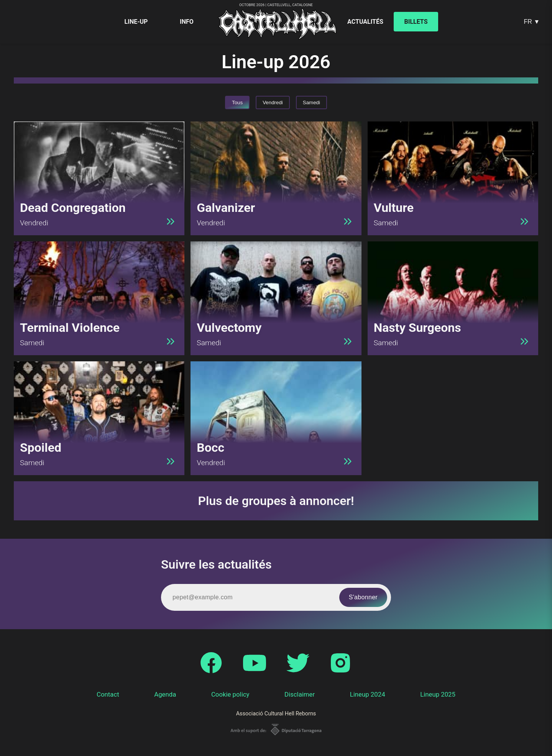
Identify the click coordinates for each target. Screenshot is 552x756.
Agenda (165, 694)
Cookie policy (230, 694)
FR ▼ (532, 22)
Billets (416, 22)
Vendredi (273, 102)
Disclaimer (300, 694)
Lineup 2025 (438, 694)
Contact (108, 694)
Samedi (311, 102)
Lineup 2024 (368, 694)
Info (187, 22)
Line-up (136, 22)
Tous (237, 102)
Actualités (365, 22)
